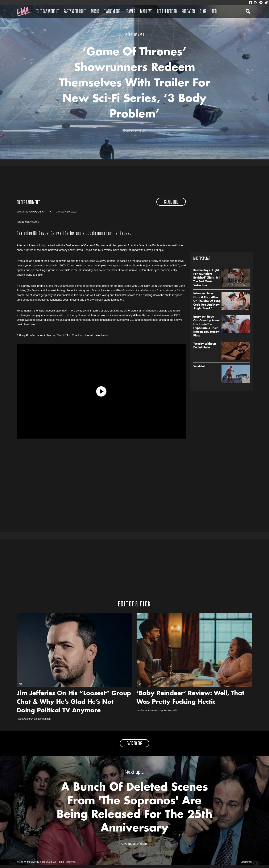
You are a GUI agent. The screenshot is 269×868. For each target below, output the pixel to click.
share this (171, 205)
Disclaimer (246, 865)
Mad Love (146, 12)
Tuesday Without (47, 12)
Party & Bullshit (75, 12)
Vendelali (199, 369)
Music (95, 12)
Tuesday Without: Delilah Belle (205, 349)
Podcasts (188, 12)
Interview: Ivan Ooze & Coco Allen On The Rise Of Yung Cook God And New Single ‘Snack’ (207, 304)
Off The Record (167, 12)
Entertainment (28, 205)
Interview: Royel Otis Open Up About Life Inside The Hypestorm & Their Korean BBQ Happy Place (206, 329)
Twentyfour (112, 12)
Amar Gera (37, 214)
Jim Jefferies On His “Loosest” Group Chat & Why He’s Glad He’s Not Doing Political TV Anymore (74, 705)
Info (214, 12)
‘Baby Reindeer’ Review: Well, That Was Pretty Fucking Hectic (190, 701)
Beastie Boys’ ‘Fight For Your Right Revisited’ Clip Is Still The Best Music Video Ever (207, 281)
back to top (134, 747)
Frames (130, 12)
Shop (203, 12)
